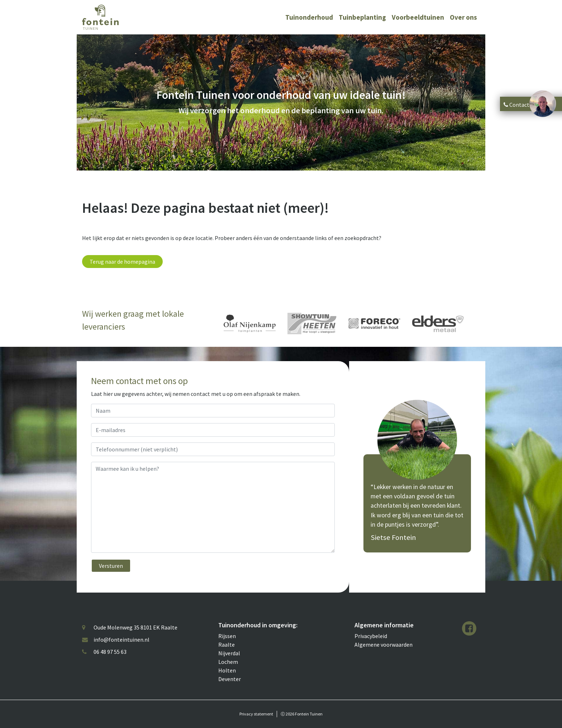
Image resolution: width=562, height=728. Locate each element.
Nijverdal (229, 653)
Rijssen (227, 636)
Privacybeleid (371, 636)
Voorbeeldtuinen (418, 17)
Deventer (230, 679)
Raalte (227, 645)
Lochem (228, 662)
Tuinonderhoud (309, 17)
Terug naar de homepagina (122, 262)
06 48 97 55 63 (110, 652)
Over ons (463, 17)
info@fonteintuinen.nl (122, 640)
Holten (227, 670)
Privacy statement (256, 714)
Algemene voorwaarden (384, 645)
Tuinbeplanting (362, 17)
